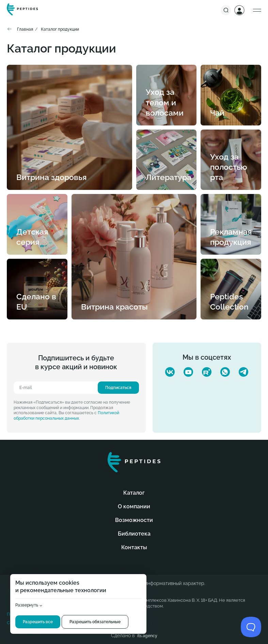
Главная (25, 29)
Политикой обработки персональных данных (66, 416)
